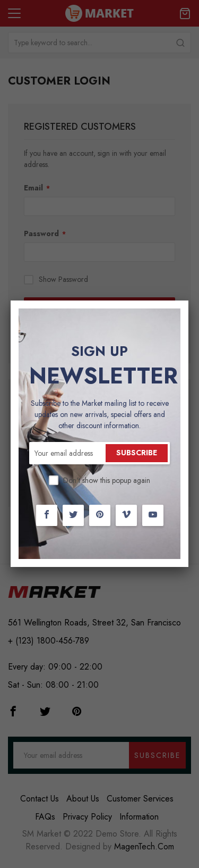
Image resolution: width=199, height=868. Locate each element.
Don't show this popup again (107, 480)
